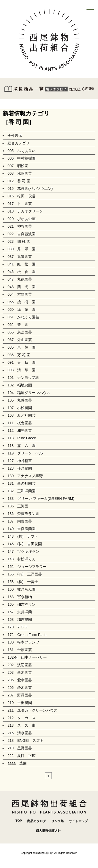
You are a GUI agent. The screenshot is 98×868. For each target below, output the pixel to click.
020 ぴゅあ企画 (22, 219)
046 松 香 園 (22, 272)
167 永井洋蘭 (20, 612)
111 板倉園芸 (20, 423)
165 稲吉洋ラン (22, 604)
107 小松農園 (20, 408)
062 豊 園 (18, 325)
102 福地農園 (20, 385)
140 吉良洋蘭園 (22, 529)
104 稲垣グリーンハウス (29, 393)
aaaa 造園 (17, 763)
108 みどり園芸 (22, 415)
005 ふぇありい (22, 151)
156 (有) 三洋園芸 (25, 574)
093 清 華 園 (22, 370)
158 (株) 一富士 (23, 582)
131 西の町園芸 (22, 483)
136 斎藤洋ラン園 (23, 514)
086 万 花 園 (19, 355)
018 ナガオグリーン (25, 211)
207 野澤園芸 (20, 695)
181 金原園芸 (20, 650)
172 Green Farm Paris (27, 635)
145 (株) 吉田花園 (25, 544)
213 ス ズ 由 (22, 725)
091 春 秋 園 (22, 362)
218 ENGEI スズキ (25, 740)
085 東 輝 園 (22, 347)
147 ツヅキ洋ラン (23, 551)
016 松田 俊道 (22, 196)
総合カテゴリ (19, 143)
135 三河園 (18, 506)
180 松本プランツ (23, 642)
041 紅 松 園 (22, 264)
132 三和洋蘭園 (22, 491)
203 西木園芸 (20, 672)
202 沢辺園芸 (20, 665)
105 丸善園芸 (20, 400)
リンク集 (57, 821)
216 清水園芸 (20, 733)
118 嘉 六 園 (22, 446)
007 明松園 (18, 166)
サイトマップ (78, 821)
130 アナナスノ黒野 (25, 476)
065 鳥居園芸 (20, 332)
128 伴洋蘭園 (20, 468)
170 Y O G (19, 627)
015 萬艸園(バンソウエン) (30, 189)
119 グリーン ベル (25, 453)
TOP (19, 821)
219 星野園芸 (20, 748)
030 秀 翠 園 (22, 249)
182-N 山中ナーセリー (27, 657)
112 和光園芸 (20, 430)
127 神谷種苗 (20, 461)
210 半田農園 (20, 703)
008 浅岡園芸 (20, 173)
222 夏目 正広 (22, 756)
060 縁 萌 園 (22, 309)
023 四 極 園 (19, 241)
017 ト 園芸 (20, 204)
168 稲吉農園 (20, 620)
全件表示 (15, 136)
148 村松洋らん (22, 559)
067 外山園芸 (20, 340)
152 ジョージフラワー (27, 567)
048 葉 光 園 (22, 287)
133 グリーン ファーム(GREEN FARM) (41, 499)
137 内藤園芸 (20, 521)
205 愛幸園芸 (20, 680)
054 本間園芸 (20, 294)
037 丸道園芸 (20, 257)
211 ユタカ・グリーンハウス (33, 710)
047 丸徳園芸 (20, 279)
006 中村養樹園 (22, 158)
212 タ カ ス (22, 718)
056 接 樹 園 (22, 302)
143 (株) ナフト (23, 536)
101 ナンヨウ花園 (23, 378)
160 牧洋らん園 (22, 589)
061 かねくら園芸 (23, 317)
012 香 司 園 (19, 181)
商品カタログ (37, 821)
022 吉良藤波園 (22, 234)
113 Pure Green (22, 438)
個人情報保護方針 (48, 831)
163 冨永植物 (20, 597)
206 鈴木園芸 (20, 688)
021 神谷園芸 (20, 226)
